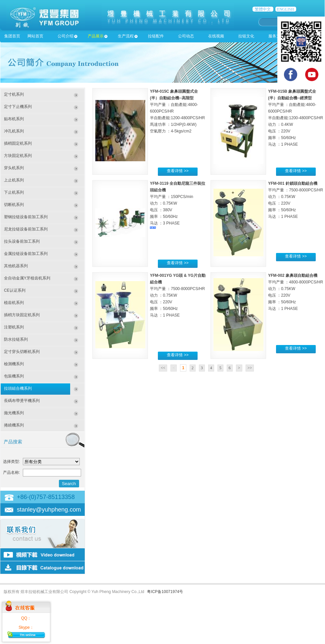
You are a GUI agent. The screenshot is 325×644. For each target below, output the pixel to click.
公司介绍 (66, 36)
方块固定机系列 (18, 156)
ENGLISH (285, 9)
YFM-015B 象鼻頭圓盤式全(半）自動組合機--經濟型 (292, 95)
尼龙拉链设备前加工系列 (26, 229)
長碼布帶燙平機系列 (22, 401)
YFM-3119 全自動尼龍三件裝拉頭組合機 (178, 187)
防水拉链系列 (16, 339)
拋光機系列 (14, 413)
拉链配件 (156, 36)
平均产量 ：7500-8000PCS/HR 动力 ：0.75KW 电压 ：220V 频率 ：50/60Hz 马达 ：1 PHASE (296, 203)
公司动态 (186, 36)
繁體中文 (263, 9)
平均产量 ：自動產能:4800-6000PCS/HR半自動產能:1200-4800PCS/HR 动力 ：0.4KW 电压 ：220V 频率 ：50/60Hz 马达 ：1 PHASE (296, 124)
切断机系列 (14, 205)
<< (163, 368)
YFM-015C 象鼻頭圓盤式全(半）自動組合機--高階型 (174, 95)
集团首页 (12, 36)
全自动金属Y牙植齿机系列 (27, 278)
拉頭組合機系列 (18, 388)
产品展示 (96, 36)
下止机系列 (14, 192)
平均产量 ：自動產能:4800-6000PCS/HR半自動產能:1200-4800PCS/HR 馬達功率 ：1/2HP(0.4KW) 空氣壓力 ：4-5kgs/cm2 (177, 118)
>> (250, 368)
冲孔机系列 (14, 131)
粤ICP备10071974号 (165, 592)
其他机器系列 (16, 266)
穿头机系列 (14, 168)
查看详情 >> (178, 171)
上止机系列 (14, 180)
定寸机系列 (14, 94)
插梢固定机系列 (18, 143)
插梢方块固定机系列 (22, 315)
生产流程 (126, 36)
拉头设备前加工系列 (22, 241)
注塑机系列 (14, 327)
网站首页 (35, 36)
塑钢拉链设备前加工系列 (26, 217)
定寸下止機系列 (18, 107)
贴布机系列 (14, 119)
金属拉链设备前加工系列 (26, 254)
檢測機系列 (14, 364)
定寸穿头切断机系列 (22, 352)
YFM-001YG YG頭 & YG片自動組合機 (178, 279)
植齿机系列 (14, 303)
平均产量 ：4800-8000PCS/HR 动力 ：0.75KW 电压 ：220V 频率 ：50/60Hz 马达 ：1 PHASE (296, 295)
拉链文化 (246, 36)
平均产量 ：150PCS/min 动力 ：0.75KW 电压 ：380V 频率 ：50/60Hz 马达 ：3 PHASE (172, 212)
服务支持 (276, 36)
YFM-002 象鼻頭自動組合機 (293, 275)
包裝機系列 (14, 376)
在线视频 (216, 36)
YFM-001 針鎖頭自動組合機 (293, 183)
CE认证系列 (15, 290)
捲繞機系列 (14, 425)
